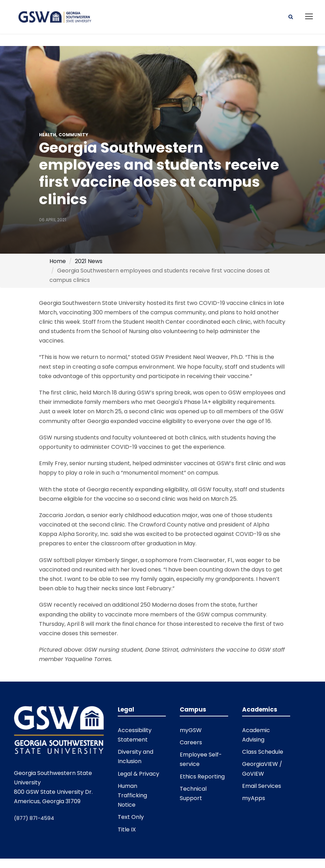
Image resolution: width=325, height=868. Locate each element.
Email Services (262, 786)
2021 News (89, 261)
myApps (254, 798)
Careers (191, 742)
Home (58, 261)
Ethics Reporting (202, 777)
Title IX (127, 829)
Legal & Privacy (138, 774)
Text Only (131, 817)
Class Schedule (263, 752)
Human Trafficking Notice (132, 795)
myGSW (191, 730)
